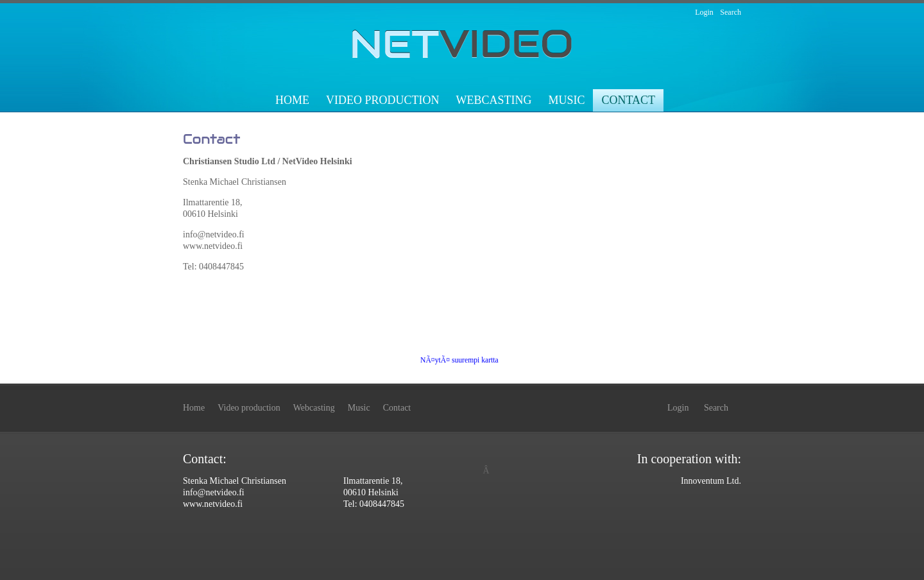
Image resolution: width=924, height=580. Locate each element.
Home (292, 100)
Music (566, 100)
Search (731, 12)
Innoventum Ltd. (711, 481)
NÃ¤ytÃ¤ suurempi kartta (459, 360)
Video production (383, 100)
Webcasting (493, 100)
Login (704, 12)
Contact (628, 100)
